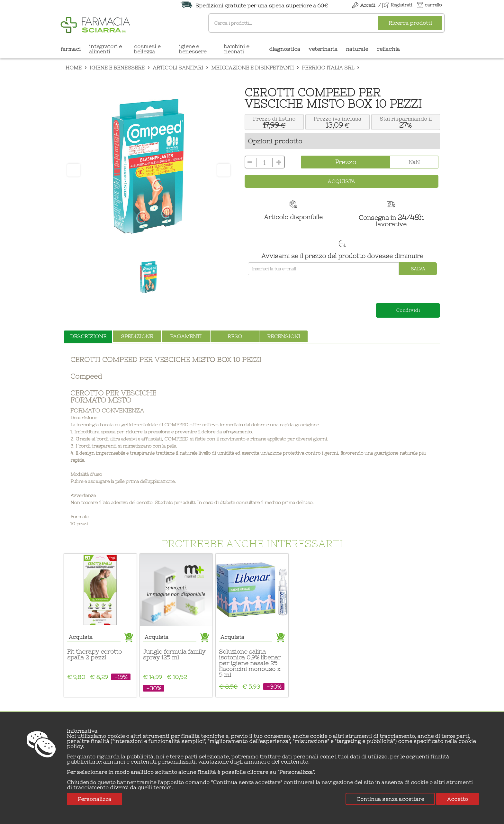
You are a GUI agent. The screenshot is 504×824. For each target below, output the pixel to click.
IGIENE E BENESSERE (193, 49)
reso (235, 336)
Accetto (458, 799)
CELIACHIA (388, 49)
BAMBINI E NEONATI (237, 49)
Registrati (401, 5)
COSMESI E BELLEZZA (147, 49)
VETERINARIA (323, 49)
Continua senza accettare (390, 799)
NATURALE (357, 49)
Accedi (368, 5)
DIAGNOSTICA (285, 49)
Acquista (341, 181)
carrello (433, 5)
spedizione (137, 336)
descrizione (88, 336)
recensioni (284, 336)
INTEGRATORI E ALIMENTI (105, 49)
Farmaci (71, 49)
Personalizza (94, 799)
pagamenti (186, 336)
